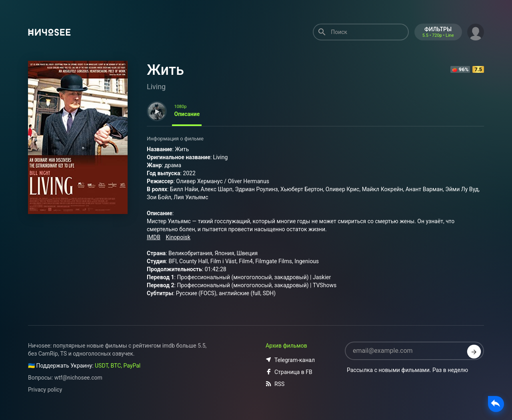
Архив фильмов (286, 346)
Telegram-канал (290, 360)
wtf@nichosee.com (78, 378)
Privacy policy (45, 390)
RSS (275, 384)
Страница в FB (289, 372)
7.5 (478, 69)
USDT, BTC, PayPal (118, 366)
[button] (476, 31)
